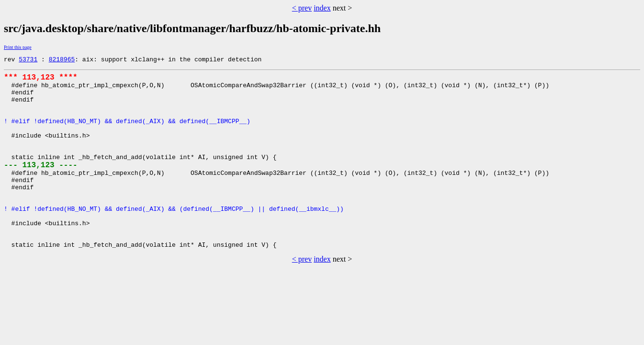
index (322, 8)
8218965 (62, 60)
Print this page (18, 47)
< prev (302, 8)
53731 (28, 60)
